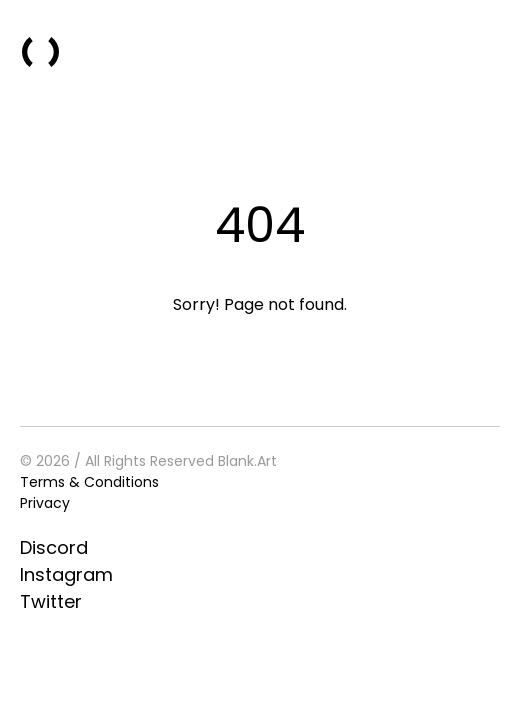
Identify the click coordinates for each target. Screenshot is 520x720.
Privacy (45, 503)
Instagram (66, 574)
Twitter (51, 601)
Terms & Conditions (89, 482)
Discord (54, 547)
